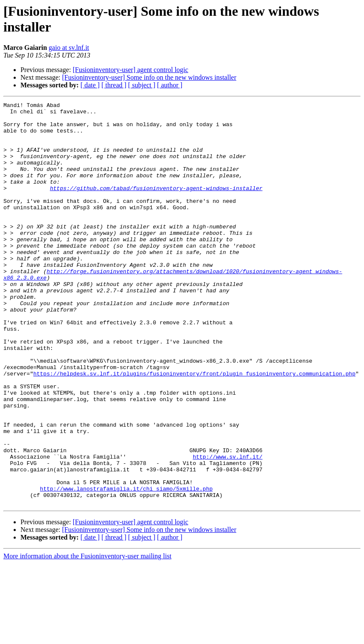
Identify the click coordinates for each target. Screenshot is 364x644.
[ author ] (170, 85)
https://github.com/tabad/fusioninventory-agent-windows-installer (156, 206)
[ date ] (90, 85)
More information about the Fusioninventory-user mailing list (87, 637)
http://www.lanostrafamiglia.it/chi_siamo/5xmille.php (126, 566)
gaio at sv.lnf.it (69, 48)
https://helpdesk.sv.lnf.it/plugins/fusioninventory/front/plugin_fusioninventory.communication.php (194, 428)
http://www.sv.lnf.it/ (228, 528)
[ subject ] (142, 85)
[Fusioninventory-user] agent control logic (131, 70)
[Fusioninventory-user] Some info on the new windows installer (149, 77)
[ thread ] (114, 85)
